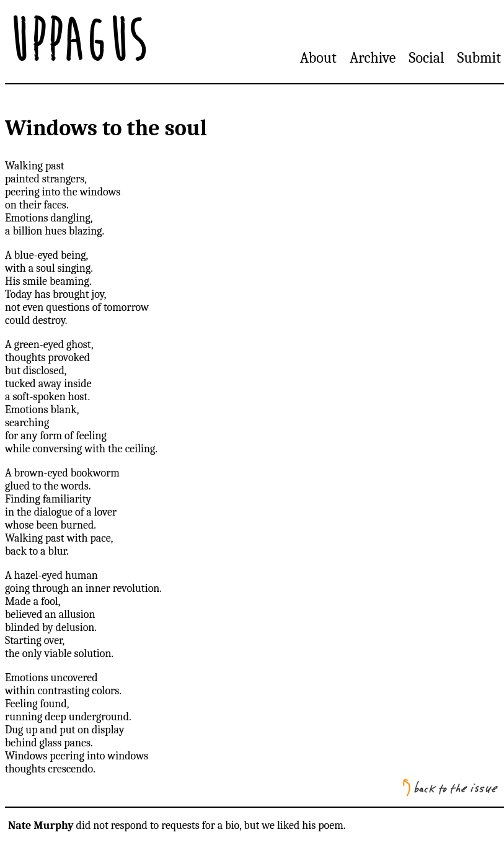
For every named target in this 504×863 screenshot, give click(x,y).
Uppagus (77, 42)
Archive (373, 58)
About (318, 58)
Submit (479, 58)
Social (427, 58)
